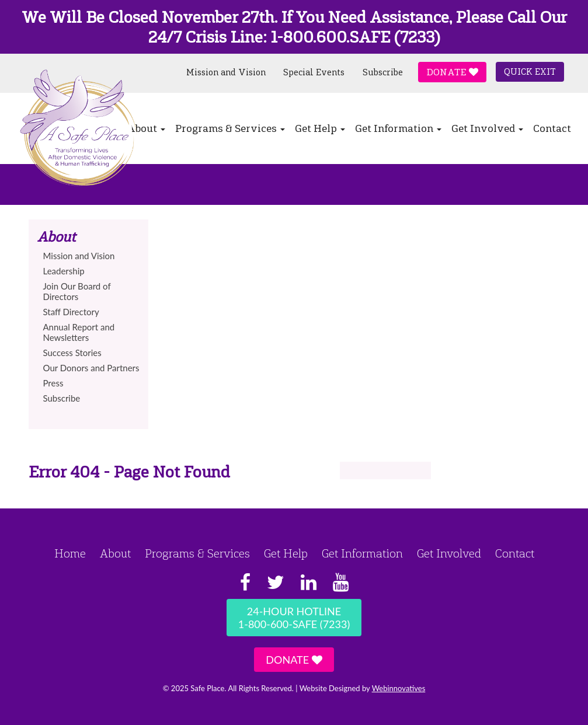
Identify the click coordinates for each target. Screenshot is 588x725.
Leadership (64, 271)
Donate (452, 72)
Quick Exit (530, 72)
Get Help (320, 128)
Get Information (398, 128)
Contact (552, 128)
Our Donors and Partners (91, 368)
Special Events (314, 72)
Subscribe (383, 72)
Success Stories (72, 353)
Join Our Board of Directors (77, 291)
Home (70, 553)
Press (53, 383)
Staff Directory (71, 312)
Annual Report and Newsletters (79, 332)
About (115, 553)
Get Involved (487, 128)
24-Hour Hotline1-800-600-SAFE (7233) (294, 618)
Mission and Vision (226, 72)
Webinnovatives (399, 688)
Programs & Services (230, 128)
